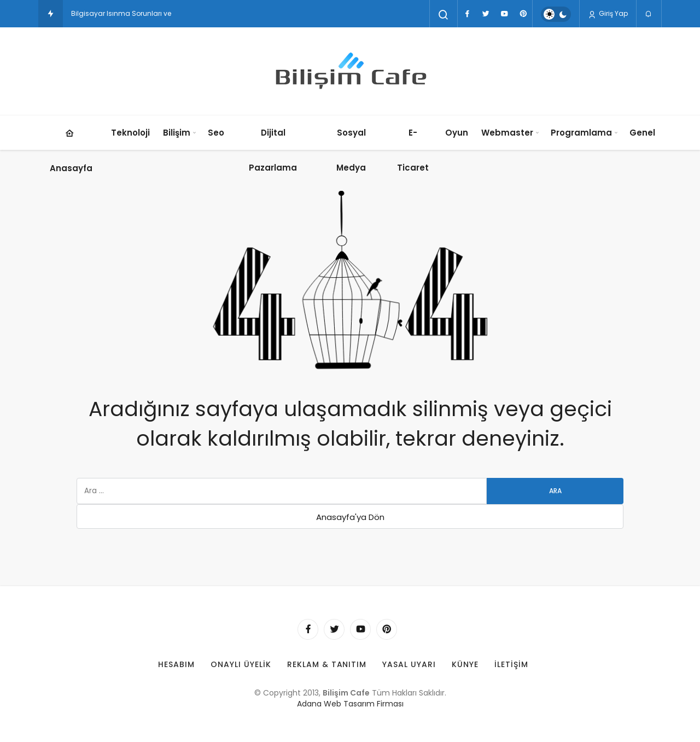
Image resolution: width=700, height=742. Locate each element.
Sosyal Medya (351, 150)
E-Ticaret (413, 150)
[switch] (556, 14)
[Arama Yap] (444, 15)
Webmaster (507, 133)
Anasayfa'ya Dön (350, 517)
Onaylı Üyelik (241, 664)
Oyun (457, 133)
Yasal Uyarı (409, 664)
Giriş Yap (608, 14)
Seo (216, 133)
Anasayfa (71, 145)
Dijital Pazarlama (273, 150)
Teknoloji (130, 133)
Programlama (581, 133)
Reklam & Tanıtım (327, 664)
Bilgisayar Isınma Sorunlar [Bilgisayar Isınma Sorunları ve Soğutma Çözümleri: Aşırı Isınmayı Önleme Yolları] (116, 13)
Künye (465, 664)
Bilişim (177, 133)
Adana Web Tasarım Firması (350, 704)
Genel (642, 133)
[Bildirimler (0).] (649, 14)
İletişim (511, 664)
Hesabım (176, 664)
